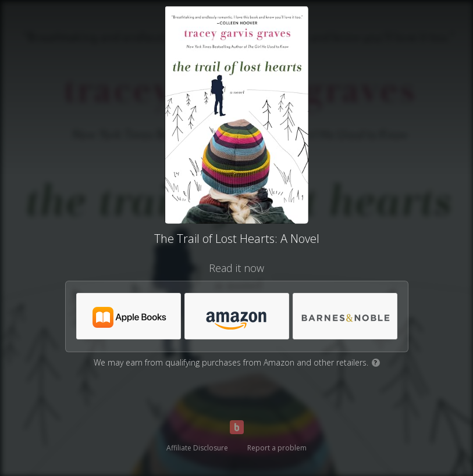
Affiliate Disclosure (197, 448)
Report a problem (277, 448)
